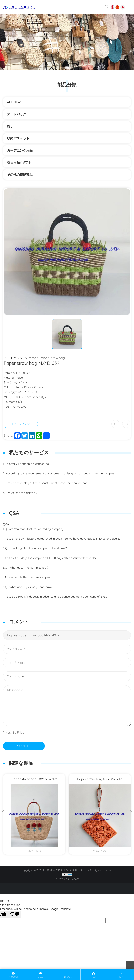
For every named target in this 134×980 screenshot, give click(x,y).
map (94, 977)
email (40, 977)
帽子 (10, 126)
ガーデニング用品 (20, 150)
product (13, 977)
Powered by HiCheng (67, 879)
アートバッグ (17, 114)
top (121, 977)
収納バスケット (18, 138)
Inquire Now (21, 424)
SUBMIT (24, 746)
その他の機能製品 (21, 175)
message (67, 977)
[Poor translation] (15, 914)
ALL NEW (14, 102)
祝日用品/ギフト (19, 162)
